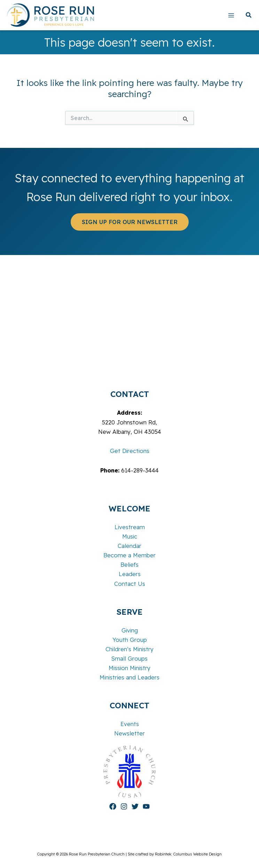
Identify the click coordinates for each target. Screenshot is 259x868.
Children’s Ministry (129, 649)
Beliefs (129, 565)
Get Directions (130, 451)
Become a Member (129, 555)
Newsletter (129, 733)
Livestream (130, 527)
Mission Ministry (129, 668)
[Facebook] (113, 806)
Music (130, 536)
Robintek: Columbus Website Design (188, 854)
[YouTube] (146, 806)
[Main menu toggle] (231, 15)
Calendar (129, 546)
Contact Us (130, 584)
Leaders (130, 574)
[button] (249, 16)
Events (130, 724)
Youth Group (130, 640)
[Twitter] (135, 806)
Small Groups (129, 659)
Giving (130, 630)
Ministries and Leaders (129, 677)
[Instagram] (124, 806)
